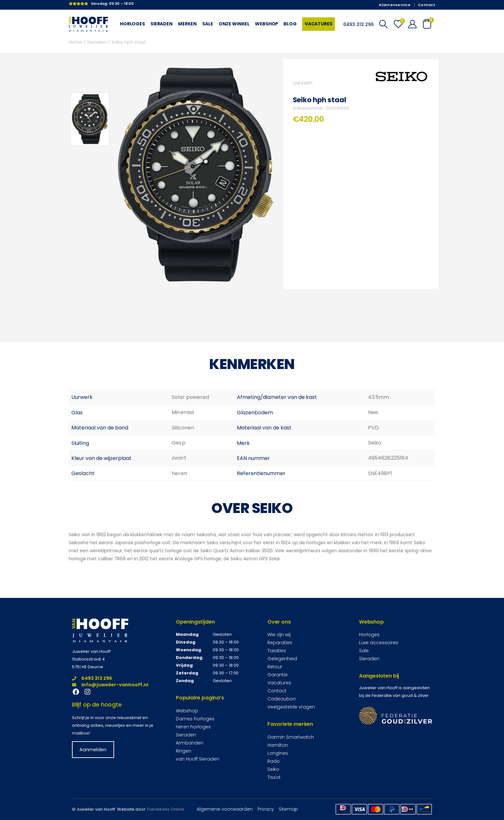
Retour (275, 667)
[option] (90, 119)
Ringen (184, 751)
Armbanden (190, 743)
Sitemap (288, 809)
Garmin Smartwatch (291, 737)
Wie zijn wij (279, 635)
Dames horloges (195, 719)
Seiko (273, 769)
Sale (207, 24)
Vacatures (319, 24)
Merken (187, 24)
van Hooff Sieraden (198, 759)
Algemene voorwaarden (225, 809)
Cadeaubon (282, 699)
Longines (278, 753)
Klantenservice (395, 5)
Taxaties (277, 651)
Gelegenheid (282, 659)
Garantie (278, 675)
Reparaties (280, 643)
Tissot (274, 777)
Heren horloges (193, 727)
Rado (274, 761)
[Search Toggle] (383, 24)
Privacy (266, 809)
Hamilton (278, 745)
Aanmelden (93, 750)
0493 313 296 (92, 678)
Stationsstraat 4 (88, 659)
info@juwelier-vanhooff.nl (110, 685)
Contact (427, 5)
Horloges (132, 24)
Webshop (266, 24)
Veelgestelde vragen (291, 707)
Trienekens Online (165, 809)
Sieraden (162, 24)
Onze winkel (234, 24)
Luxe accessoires (379, 643)
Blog (290, 24)
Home (76, 42)
